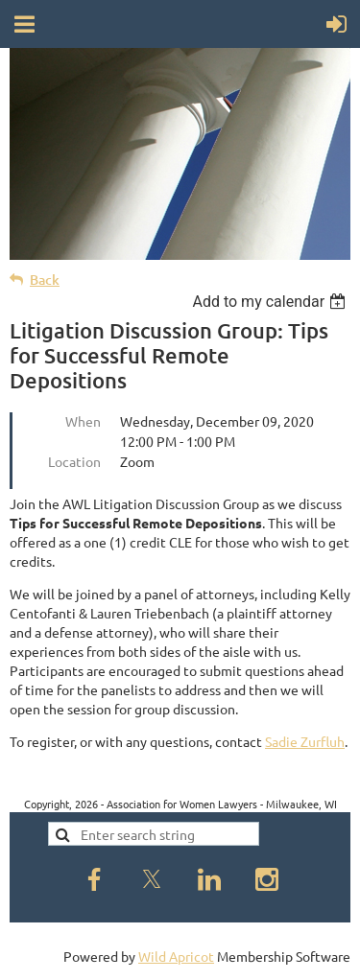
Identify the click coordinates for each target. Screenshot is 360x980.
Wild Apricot (176, 956)
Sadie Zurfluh (305, 741)
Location (74, 461)
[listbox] (271, 302)
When (83, 421)
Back (45, 280)
